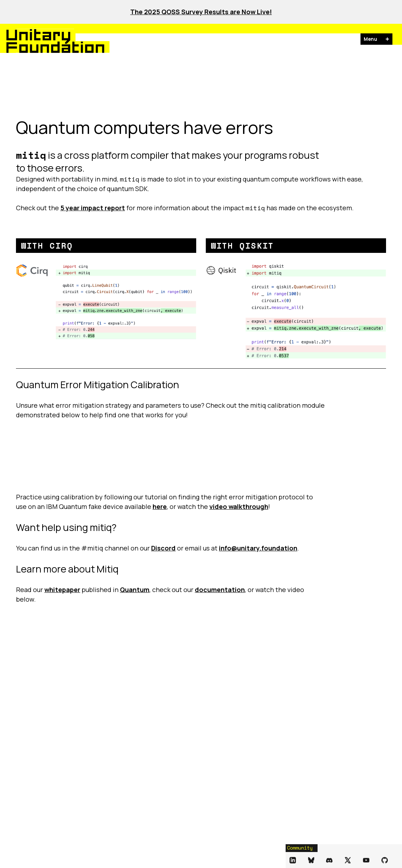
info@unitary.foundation (258, 548)
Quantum (135, 590)
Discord (163, 548)
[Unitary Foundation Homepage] (40, 41)
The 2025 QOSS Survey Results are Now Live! (201, 12)
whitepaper (62, 590)
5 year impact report (93, 208)
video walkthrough (239, 506)
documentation (220, 590)
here (160, 506)
